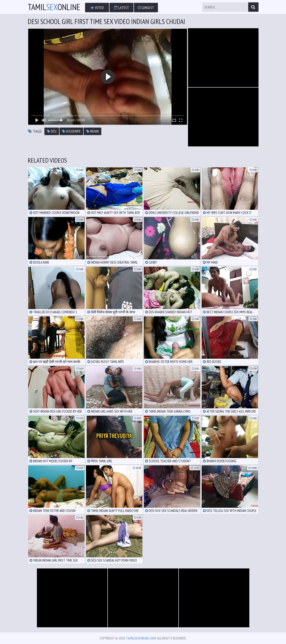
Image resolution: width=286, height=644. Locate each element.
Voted (97, 8)
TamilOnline (54, 7)
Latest (121, 8)
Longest (146, 8)
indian (92, 131)
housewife (71, 131)
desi (52, 131)
